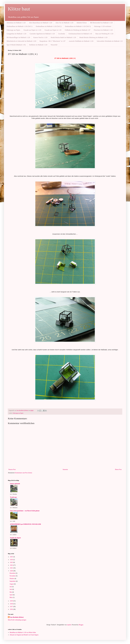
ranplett (69, 625)
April (11, 595)
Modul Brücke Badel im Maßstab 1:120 (63, 37)
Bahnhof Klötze (82, 23)
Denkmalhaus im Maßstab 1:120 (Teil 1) (20, 26)
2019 (12, 601)
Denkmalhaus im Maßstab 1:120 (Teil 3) (78, 26)
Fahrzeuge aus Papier (13, 30)
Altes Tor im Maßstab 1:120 (64, 23)
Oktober (12, 579)
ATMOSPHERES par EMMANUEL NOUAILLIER (25, 524)
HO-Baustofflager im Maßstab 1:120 (18, 37)
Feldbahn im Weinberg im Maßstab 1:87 (78, 30)
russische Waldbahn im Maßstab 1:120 (81, 41)
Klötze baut (19, 9)
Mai (11, 592)
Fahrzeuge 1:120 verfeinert (103, 26)
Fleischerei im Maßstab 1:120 (103, 30)
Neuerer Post (12, 469)
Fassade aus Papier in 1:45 (53, 30)
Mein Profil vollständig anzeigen (17, 620)
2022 (12, 565)
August (12, 584)
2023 (12, 562)
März (11, 597)
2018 (12, 604)
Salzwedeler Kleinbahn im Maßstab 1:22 (110, 41)
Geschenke (62, 34)
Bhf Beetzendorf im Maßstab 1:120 (101, 23)
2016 (12, 609)
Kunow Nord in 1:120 (40, 37)
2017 (12, 607)
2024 (12, 560)
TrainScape (13, 497)
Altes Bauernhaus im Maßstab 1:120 (41, 23)
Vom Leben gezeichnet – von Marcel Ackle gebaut (25, 511)
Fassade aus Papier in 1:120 (32, 30)
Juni (11, 589)
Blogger (81, 625)
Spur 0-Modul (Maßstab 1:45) (16, 45)
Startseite (65, 469)
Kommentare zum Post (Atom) (23, 473)
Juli (11, 587)
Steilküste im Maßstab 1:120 (38, 45)
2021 (12, 568)
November (13, 576)
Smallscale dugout (15, 538)
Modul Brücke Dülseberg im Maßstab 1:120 (93, 37)
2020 (12, 571)
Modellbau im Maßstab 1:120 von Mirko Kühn (23, 632)
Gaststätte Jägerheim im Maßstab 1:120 (42, 34)
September (13, 581)
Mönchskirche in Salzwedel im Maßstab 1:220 (21, 41)
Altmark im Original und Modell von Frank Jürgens (24, 635)
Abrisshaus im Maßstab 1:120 (16, 23)
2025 (12, 557)
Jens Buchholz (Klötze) (17, 617)
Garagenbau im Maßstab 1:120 (16, 34)
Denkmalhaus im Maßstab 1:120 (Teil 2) (49, 26)
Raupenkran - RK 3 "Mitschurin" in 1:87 (53, 41)
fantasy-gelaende (15, 484)
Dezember (13, 573)
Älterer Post (118, 469)
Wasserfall (54, 45)
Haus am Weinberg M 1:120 (104, 34)
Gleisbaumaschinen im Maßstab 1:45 (80, 34)
